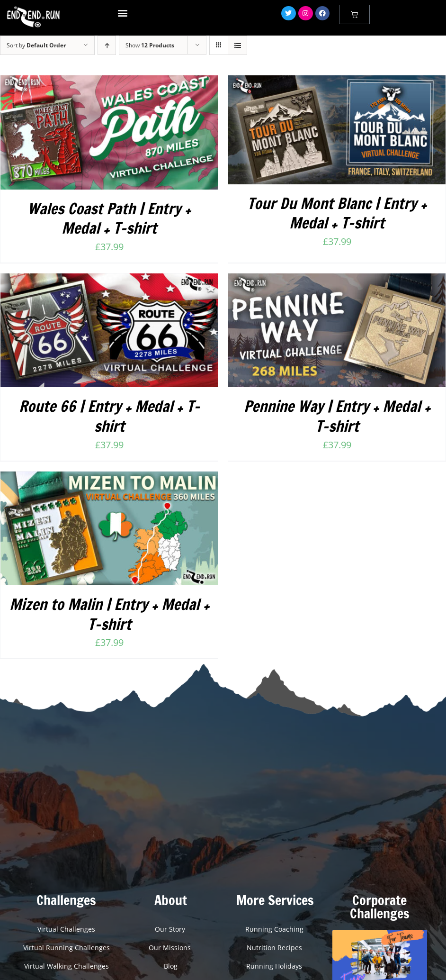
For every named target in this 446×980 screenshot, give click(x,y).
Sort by (36, 45)
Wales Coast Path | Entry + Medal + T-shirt (109, 218)
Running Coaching (275, 929)
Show (150, 45)
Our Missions (171, 948)
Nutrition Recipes (275, 948)
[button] (123, 13)
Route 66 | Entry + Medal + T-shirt (109, 416)
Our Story (171, 929)
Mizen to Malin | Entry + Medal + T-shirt (109, 614)
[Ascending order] (107, 45)
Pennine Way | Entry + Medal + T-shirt (337, 416)
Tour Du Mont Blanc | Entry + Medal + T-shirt (337, 213)
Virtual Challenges (66, 929)
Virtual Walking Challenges (67, 966)
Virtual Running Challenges (67, 948)
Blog (171, 966)
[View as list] (237, 45)
